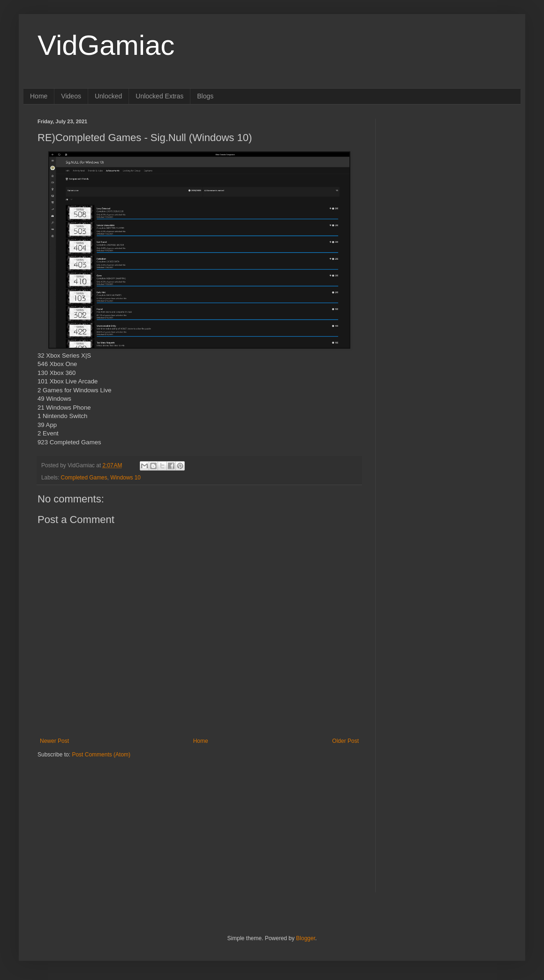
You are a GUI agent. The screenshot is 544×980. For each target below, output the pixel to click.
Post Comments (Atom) (101, 755)
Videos (71, 96)
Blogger (306, 938)
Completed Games (84, 478)
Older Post (345, 741)
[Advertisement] (96, 817)
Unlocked (108, 96)
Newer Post (54, 741)
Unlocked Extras (159, 96)
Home (39, 96)
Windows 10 (125, 478)
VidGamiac (106, 45)
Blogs (205, 96)
